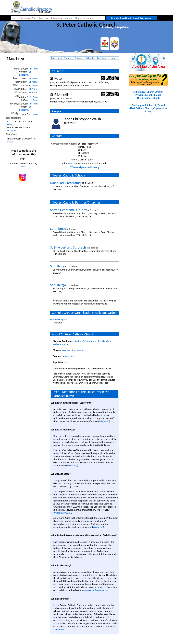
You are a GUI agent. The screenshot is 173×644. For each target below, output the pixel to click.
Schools (90, 58)
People (67, 58)
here (24, 167)
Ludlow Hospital (58, 320)
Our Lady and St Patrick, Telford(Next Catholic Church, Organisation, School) (148, 108)
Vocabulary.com (62, 513)
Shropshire (68, 356)
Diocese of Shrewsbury (74, 350)
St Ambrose (58, 229)
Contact (79, 58)
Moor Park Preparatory (66, 183)
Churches (56, 58)
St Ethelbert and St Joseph (68, 247)
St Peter (34, 69)
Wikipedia (104, 421)
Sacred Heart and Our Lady (69, 210)
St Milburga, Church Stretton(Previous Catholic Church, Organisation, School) (148, 95)
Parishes (101, 58)
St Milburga (58, 266)
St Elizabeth (25, 73)
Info (113, 58)
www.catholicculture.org (96, 590)
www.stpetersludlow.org (84, 167)
